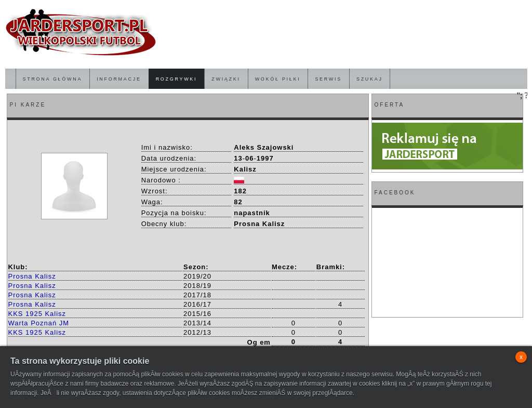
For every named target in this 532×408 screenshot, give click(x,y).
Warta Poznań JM (39, 323)
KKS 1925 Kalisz (37, 314)
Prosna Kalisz (32, 276)
